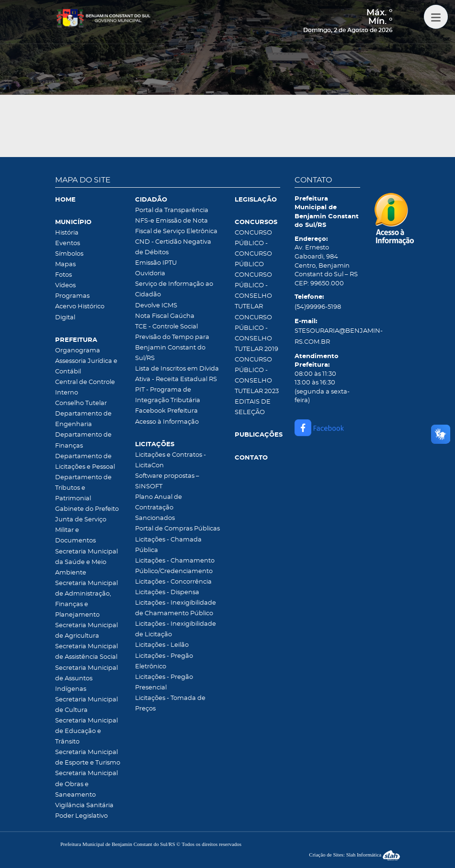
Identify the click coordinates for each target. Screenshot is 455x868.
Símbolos (69, 254)
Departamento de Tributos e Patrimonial (83, 488)
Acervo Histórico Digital (80, 312)
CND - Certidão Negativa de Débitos (173, 247)
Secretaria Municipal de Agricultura (86, 631)
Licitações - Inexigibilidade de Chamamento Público (176, 608)
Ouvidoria (150, 274)
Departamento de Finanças (83, 440)
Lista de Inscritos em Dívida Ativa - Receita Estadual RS (177, 374)
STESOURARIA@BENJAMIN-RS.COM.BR (327, 336)
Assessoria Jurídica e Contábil (86, 366)
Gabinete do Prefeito (87, 509)
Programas (72, 296)
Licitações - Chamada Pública (168, 545)
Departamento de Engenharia (83, 419)
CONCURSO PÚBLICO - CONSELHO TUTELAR (253, 291)
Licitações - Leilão (162, 645)
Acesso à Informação (167, 422)
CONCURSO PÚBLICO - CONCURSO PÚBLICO (253, 249)
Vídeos (65, 286)
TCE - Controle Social (166, 327)
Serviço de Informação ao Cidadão (174, 289)
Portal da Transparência (172, 210)
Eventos (68, 243)
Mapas (65, 265)
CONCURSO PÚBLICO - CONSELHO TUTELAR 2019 (256, 333)
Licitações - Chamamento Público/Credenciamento (175, 566)
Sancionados (155, 518)
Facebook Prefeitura (166, 411)
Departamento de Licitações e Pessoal (85, 462)
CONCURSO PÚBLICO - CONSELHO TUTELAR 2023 (257, 376)
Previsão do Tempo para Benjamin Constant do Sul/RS (172, 348)
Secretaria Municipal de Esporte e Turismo (88, 758)
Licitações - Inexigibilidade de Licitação (176, 629)
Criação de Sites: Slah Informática (354, 855)
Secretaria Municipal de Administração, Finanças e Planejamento (86, 599)
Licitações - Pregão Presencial (164, 682)
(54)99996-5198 (318, 307)
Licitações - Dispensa (167, 592)
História (67, 233)
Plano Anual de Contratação (159, 502)
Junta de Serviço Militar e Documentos (81, 530)
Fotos (63, 275)
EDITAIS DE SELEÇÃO (253, 407)
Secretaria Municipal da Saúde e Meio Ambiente (86, 562)
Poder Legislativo (81, 816)
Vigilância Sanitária (84, 806)
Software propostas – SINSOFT (167, 481)
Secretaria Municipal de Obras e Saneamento (86, 784)
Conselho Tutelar (81, 403)
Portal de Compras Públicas (177, 529)
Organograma (78, 351)
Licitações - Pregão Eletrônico (164, 661)
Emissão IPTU (156, 263)
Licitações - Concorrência (173, 582)
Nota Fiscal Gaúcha (165, 316)
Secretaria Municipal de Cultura (86, 705)
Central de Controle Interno (85, 388)
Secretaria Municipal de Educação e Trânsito (86, 731)
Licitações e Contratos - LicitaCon (171, 460)
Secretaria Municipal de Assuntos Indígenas (86, 679)
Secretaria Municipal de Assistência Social (86, 652)
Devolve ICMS (156, 306)
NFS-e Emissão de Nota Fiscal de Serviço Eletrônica (176, 226)
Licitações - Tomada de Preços (170, 704)
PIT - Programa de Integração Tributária (168, 395)
